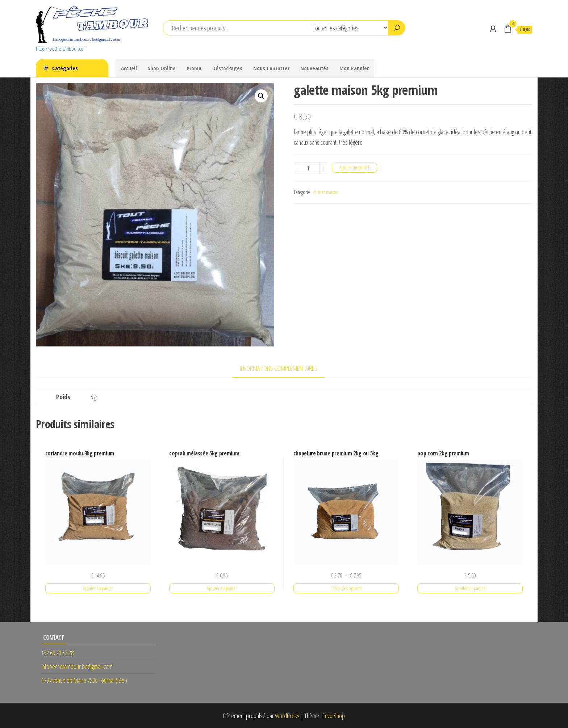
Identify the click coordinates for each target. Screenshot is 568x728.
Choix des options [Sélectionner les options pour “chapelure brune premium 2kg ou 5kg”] (346, 588)
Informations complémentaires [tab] (279, 368)
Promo (194, 68)
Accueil (129, 68)
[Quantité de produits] (311, 168)
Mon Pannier (354, 68)
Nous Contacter (271, 68)
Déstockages (227, 68)
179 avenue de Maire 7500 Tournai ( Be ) (84, 680)
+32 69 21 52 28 (57, 653)
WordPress (287, 716)
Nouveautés (314, 68)
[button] (261, 96)
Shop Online (162, 68)
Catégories (65, 68)
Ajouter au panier (354, 167)
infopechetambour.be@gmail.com (77, 666)
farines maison (326, 192)
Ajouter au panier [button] (98, 588)
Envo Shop (334, 716)
